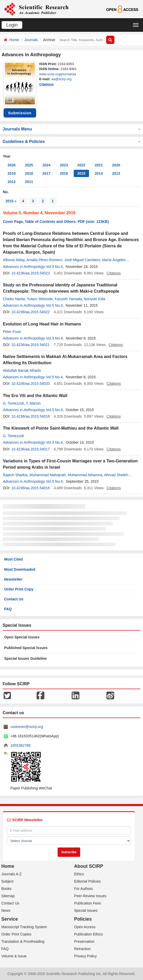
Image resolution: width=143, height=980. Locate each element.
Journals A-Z (12, 874)
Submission (20, 113)
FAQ (8, 609)
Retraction (83, 949)
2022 (81, 165)
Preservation (84, 941)
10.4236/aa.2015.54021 (31, 345)
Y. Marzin (33, 403)
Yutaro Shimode (40, 299)
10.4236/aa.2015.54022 (31, 312)
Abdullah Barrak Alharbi (22, 370)
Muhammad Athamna (85, 475)
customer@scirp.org (27, 727)
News (6, 910)
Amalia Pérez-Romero (44, 260)
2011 (29, 182)
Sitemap (8, 896)
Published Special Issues (26, 648)
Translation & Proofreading (23, 941)
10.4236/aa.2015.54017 (31, 449)
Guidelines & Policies (71, 142)
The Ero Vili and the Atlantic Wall (35, 396)
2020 (116, 165)
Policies (83, 919)
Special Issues (86, 910)
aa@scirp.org (62, 79)
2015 (81, 173)
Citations (46, 84)
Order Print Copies (16, 934)
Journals (31, 40)
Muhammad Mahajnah (48, 475)
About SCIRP (89, 866)
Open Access (85, 927)
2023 (64, 165)
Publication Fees (88, 903)
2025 (29, 165)
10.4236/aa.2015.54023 (31, 273)
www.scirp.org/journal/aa (58, 74)
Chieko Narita (14, 299)
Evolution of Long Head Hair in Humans (42, 324)
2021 (99, 165)
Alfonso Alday (14, 260)
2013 (116, 173)
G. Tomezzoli (13, 403)
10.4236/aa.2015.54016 (31, 488)
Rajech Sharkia (15, 475)
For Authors (84, 889)
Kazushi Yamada (68, 299)
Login (12, 25)
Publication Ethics (89, 934)
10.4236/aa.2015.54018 (31, 416)
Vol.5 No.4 (54, 267)
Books (6, 889)
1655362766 (21, 745)
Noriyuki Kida (94, 299)
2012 (12, 182)
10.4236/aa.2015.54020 (31, 384)
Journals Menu (71, 129)
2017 (46, 173)
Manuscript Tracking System (24, 927)
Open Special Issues (22, 637)
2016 (64, 173)
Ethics (79, 874)
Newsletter (13, 579)
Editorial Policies (88, 881)
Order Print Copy (19, 589)
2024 (46, 165)
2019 (12, 173)
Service (10, 919)
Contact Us (14, 599)
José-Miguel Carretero (82, 260)
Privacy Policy (86, 956)
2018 (29, 173)
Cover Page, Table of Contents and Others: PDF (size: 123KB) (56, 222)
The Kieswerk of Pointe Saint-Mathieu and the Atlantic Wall (61, 428)
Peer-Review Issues (90, 896)
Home (14, 40)
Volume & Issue (14, 956)
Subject (7, 881)
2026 (12, 165)
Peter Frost (12, 332)
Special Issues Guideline (25, 658)
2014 (99, 173)
